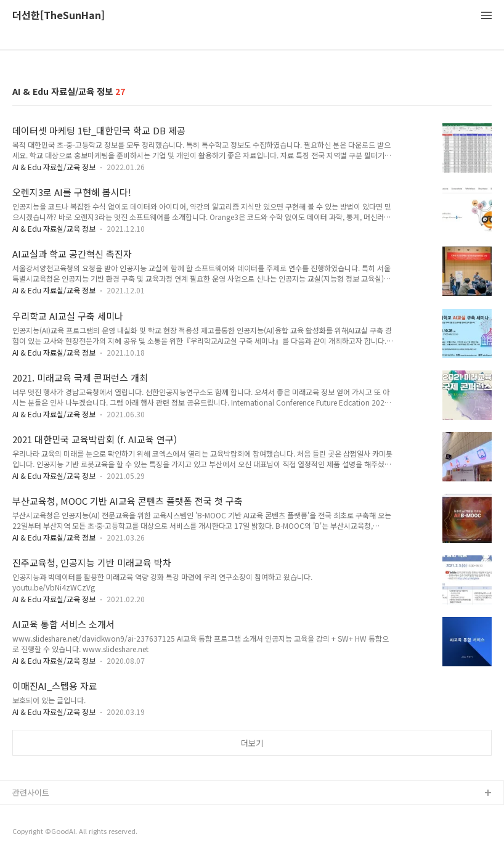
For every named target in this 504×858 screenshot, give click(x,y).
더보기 (252, 743)
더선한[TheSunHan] (59, 16)
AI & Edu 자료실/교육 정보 (54, 167)
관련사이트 (31, 792)
